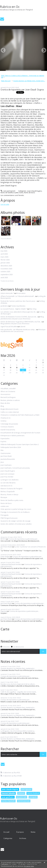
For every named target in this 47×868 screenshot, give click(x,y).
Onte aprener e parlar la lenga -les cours (16, 509)
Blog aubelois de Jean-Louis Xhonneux (15, 324)
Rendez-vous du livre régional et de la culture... (18, 684)
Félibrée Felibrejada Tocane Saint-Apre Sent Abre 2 (20, 445)
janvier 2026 (5, 263)
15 (36, 367)
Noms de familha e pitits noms (12, 193)
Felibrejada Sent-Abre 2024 (11, 447)
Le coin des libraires (8, 483)
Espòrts (3, 442)
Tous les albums (6, 239)
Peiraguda (5, 515)
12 (17, 367)
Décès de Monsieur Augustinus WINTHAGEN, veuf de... (21, 322)
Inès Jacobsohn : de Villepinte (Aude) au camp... (18, 329)
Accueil (6, 832)
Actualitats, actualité (8, 389)
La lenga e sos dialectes (10, 480)
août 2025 (4, 278)
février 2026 (5, 260)
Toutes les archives (7, 281)
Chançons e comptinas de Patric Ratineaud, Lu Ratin (20, 415)
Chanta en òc (6, 418)
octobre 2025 (5, 272)
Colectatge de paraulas (9, 424)
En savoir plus (29, 866)
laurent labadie (8, 793)
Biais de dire (5, 403)
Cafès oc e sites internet (10, 412)
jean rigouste (26, 789)
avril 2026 (4, 254)
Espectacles (5, 439)
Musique (4, 497)
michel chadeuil (33, 793)
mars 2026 (4, 257)
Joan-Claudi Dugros (35, 191)
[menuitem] (23, 76)
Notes (33, 832)
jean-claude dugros (10, 789)
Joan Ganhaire (6, 465)
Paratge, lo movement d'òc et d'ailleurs (15, 512)
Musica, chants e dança (9, 495)
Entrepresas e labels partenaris (13, 436)
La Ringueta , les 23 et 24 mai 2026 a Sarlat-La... (18, 731)
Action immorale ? (7, 293)
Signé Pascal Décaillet (9, 326)
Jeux (2, 462)
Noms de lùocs (29, 193)
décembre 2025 (6, 266)
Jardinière (4, 306)
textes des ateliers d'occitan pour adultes (16, 524)
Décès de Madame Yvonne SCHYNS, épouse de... (19, 317)
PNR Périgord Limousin (9, 518)
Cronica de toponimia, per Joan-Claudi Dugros (22, 90)
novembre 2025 (6, 269)
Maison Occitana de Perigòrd (11, 489)
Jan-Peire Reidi (6, 456)
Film (2, 450)
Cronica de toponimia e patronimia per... (23, 539)
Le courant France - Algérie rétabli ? (14, 309)
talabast (21, 793)
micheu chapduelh (8, 801)
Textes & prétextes (18, 306)
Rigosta (3, 611)
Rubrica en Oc (10, 7)
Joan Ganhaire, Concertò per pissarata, (15, 468)
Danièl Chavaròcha (8, 430)
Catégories (8, 838)
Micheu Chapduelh (8, 492)
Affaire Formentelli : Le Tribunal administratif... (18, 296)
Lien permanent (8, 191)
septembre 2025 (7, 275)
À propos (20, 832)
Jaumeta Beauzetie (8, 459)
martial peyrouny (24, 801)
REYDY (3, 539)
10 (4, 367)
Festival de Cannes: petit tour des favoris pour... (18, 301)
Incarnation (21, 293)
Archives (23, 838)
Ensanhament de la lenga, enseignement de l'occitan (20, 433)
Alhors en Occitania (8, 392)
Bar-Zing (33, 309)
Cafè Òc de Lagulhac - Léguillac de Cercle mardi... (19, 692)
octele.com (5, 506)
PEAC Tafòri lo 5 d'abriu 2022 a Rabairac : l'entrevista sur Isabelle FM (23, 76)
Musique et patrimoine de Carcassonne (23, 330)
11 (11, 367)
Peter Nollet (5, 557)
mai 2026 (4, 251)
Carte (5, 629)
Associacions (6, 394)
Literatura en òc (6, 486)
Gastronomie (6, 453)
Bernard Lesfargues (8, 397)
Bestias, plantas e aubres (10, 400)
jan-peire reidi (22, 797)
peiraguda (33, 797)
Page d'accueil (6, 81)
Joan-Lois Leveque (7, 474)
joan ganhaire (8, 797)
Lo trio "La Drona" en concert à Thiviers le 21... (23, 548)
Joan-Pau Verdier (7, 477)
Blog (2, 406)
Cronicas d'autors (7, 427)
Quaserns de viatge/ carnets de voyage (16, 521)
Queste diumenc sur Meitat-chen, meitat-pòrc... (29, 81)
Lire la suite (5, 204)
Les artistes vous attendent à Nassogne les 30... (18, 312)
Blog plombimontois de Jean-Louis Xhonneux (22, 318)
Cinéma (3, 421)
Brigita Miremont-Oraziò (10, 409)
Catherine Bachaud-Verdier (11, 564)
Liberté (23, 326)
